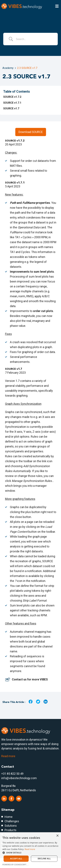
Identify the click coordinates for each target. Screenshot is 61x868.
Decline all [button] (44, 859)
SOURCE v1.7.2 (12, 97)
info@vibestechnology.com (19, 778)
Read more (8, 756)
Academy (8, 68)
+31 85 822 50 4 (12, 774)
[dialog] (30, 850)
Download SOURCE (31, 132)
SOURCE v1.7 (11, 108)
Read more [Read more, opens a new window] (30, 849)
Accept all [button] (16, 859)
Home (9, 817)
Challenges (12, 821)
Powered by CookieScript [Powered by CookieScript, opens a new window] (14, 864)
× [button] (57, 836)
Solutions (11, 826)
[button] (30, 853)
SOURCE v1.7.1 (12, 103)
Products (10, 830)
